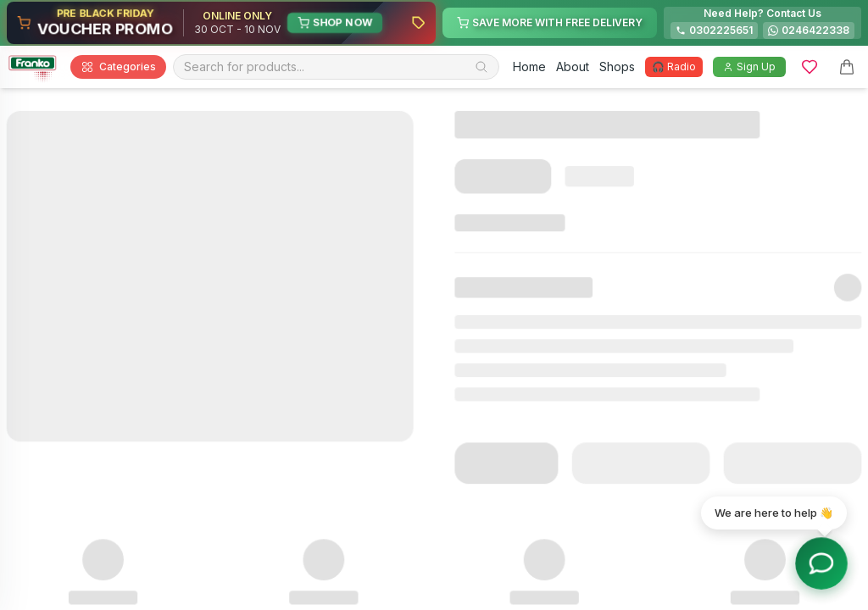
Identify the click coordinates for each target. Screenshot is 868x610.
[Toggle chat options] (822, 564)
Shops (617, 67)
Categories (118, 67)
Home (529, 67)
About (573, 67)
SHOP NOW (335, 22)
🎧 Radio (674, 67)
